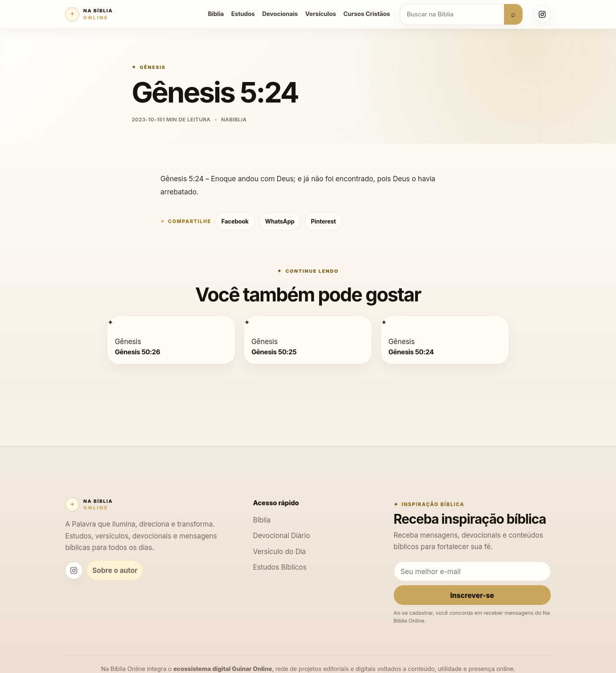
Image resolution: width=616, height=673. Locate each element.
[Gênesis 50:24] (384, 322)
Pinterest (323, 221)
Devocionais (280, 14)
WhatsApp (280, 221)
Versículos (321, 14)
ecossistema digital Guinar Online (223, 669)
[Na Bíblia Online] (89, 14)
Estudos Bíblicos (280, 567)
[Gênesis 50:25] (247, 322)
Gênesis (153, 67)
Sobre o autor (115, 570)
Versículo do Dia (279, 551)
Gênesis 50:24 (411, 351)
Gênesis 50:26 (137, 351)
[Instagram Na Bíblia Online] (542, 14)
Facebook (235, 221)
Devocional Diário (282, 535)
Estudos (243, 14)
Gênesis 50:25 (274, 351)
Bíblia (216, 14)
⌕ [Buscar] (513, 14)
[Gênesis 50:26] (110, 322)
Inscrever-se (472, 595)
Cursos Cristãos (367, 14)
